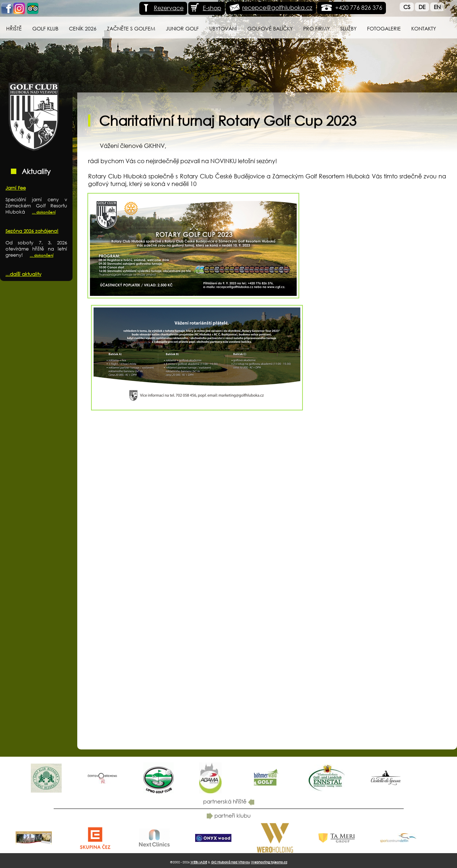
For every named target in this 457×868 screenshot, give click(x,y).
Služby (348, 28)
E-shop (206, 8)
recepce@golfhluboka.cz (277, 7)
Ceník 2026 (83, 28)
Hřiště (14, 28)
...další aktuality (23, 274)
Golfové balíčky (270, 28)
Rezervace (162, 8)
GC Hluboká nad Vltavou (230, 862)
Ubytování (223, 28)
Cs (407, 7)
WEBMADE (199, 862)
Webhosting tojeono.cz (269, 862)
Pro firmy (316, 28)
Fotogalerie (384, 28)
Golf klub (45, 28)
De (422, 7)
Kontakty (424, 28)
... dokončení (44, 212)
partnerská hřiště (229, 801)
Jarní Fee (16, 188)
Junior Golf (182, 28)
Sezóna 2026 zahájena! (32, 231)
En (437, 7)
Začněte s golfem (131, 28)
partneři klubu (229, 815)
